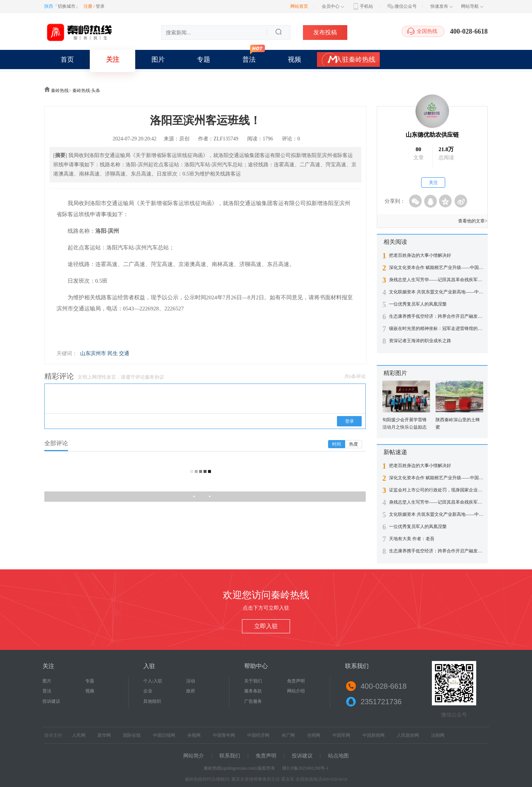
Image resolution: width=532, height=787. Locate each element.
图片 (158, 59)
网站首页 (299, 6)
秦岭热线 (60, 91)
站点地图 (338, 756)
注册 (88, 6)
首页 (67, 59)
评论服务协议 (150, 377)
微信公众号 (402, 6)
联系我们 (230, 756)
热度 (354, 444)
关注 (113, 59)
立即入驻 (266, 626)
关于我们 (253, 681)
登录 (100, 6)
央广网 (288, 735)
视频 (294, 59)
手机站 (362, 6)
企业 (148, 691)
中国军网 (341, 735)
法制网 (438, 735)
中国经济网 (258, 735)
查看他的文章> (473, 221)
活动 (191, 681)
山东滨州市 (93, 353)
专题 (204, 59)
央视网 (194, 735)
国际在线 (132, 735)
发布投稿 (325, 32)
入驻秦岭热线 (355, 59)
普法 (249, 59)
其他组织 (152, 701)
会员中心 (333, 6)
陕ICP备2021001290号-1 (305, 768)
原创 (184, 139)
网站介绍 (296, 691)
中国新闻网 (374, 735)
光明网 (314, 735)
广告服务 (253, 701)
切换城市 (66, 6)
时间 (337, 444)
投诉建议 (51, 701)
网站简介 (194, 756)
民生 (113, 353)
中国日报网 (164, 735)
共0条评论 (355, 376)
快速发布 (441, 6)
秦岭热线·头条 (86, 91)
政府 (191, 691)
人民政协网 (408, 735)
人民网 (79, 735)
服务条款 (253, 691)
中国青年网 (224, 735)
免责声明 (296, 681)
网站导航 (472, 6)
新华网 (104, 735)
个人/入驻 (153, 681)
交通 (124, 353)
